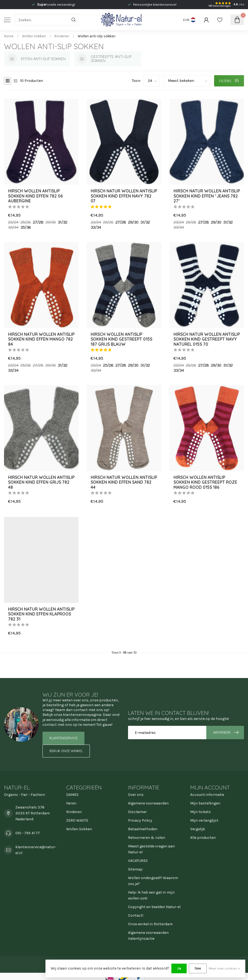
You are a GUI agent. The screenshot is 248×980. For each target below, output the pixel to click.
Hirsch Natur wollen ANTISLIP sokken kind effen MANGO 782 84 (41, 339)
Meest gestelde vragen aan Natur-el (151, 849)
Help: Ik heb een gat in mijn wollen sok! (151, 895)
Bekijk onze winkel (66, 751)
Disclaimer (137, 812)
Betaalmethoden (143, 829)
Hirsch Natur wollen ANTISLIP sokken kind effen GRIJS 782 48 (41, 482)
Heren (71, 803)
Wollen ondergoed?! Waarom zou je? (153, 881)
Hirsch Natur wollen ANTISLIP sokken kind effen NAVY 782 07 (124, 196)
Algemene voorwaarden (148, 803)
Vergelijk (198, 829)
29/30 (51, 222)
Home (9, 36)
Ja (179, 968)
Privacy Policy (140, 820)
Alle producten (203, 838)
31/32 (63, 222)
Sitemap (135, 869)
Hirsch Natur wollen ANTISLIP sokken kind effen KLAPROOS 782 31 (41, 614)
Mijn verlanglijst (204, 820)
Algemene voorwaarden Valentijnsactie (148, 936)
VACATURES (138, 861)
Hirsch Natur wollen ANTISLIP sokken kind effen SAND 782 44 (124, 482)
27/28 (38, 222)
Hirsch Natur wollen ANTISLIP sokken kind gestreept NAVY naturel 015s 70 (207, 339)
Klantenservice (63, 738)
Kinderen (62, 36)
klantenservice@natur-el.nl (36, 850)
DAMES (72, 795)
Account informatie (207, 795)
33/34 (13, 227)
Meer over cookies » (224, 968)
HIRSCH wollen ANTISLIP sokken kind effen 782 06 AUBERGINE (36, 196)
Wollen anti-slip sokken (97, 36)
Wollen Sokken (34, 36)
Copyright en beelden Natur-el (154, 907)
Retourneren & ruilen (147, 838)
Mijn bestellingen (205, 803)
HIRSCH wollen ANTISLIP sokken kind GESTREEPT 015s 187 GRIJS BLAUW (121, 339)
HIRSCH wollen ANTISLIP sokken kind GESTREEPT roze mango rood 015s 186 (205, 482)
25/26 (26, 222)
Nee (198, 968)
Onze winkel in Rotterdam (150, 924)
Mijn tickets (201, 812)
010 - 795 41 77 (28, 833)
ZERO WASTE (77, 820)
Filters (229, 81)
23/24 (13, 222)
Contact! (136, 915)
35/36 (26, 227)
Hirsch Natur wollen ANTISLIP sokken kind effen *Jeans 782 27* (207, 196)
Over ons (136, 795)
